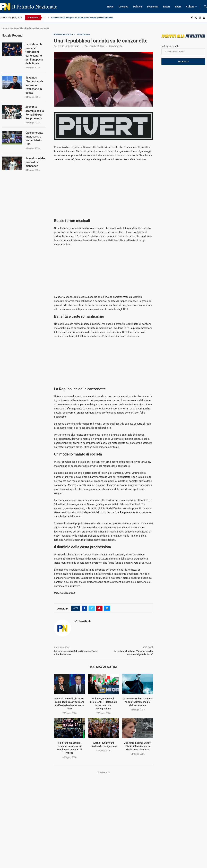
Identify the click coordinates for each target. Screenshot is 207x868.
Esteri (166, 7)
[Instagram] (200, 18)
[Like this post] (77, 608)
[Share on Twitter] (92, 608)
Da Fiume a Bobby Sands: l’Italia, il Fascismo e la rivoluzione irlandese (138, 746)
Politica (138, 7)
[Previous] (45, 18)
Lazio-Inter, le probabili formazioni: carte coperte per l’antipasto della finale (34, 54)
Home (5, 28)
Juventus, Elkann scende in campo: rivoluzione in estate (34, 85)
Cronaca (123, 7)
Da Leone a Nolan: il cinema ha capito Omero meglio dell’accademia (138, 702)
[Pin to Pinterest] (99, 608)
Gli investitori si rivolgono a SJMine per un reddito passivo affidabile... (83, 18)
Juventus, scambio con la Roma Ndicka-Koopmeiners (35, 113)
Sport (178, 7)
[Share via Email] (107, 608)
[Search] (205, 7)
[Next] (48, 18)
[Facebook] (192, 18)
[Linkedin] (204, 18)
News (110, 7)
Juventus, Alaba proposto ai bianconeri (35, 162)
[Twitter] (196, 18)
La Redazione (72, 46)
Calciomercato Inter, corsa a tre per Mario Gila (34, 139)
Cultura (190, 7)
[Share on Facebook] (84, 608)
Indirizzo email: (183, 50)
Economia (153, 7)
